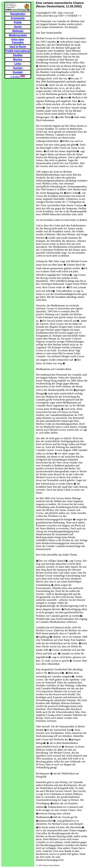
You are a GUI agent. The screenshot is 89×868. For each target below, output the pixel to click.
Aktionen (18, 31)
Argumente (18, 18)
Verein (18, 27)
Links (18, 64)
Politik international (18, 51)
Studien (18, 55)
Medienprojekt (18, 35)
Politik (18, 22)
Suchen (18, 68)
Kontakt (18, 72)
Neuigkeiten (18, 14)
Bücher (18, 59)
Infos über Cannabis (18, 41)
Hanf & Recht (18, 47)
